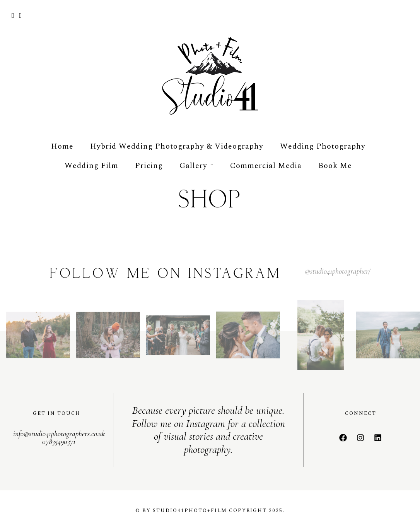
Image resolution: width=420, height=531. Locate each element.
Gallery (193, 166)
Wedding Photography (323, 146)
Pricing (149, 166)
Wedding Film (91, 166)
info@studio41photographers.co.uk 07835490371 (59, 438)
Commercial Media (266, 166)
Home (62, 146)
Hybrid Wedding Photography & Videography (177, 146)
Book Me (335, 166)
